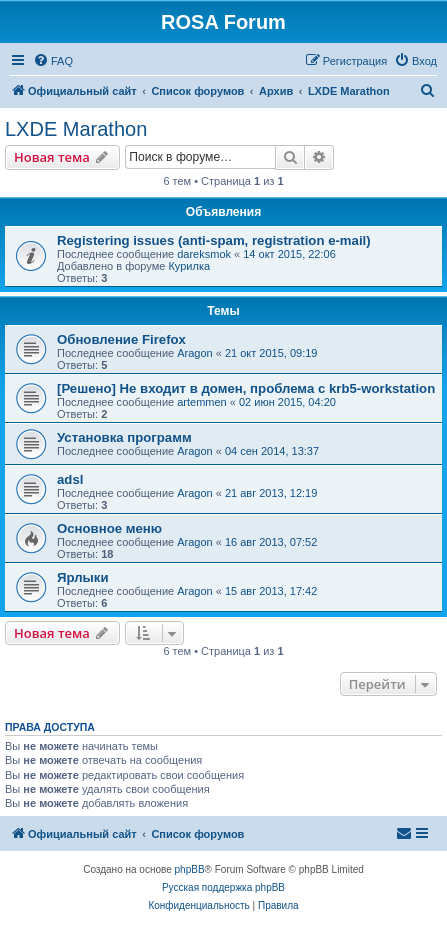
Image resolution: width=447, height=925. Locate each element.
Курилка (189, 266)
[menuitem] (53, 61)
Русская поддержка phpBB (223, 887)
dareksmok (204, 254)
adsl (70, 479)
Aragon (194, 353)
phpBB (190, 869)
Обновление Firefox (121, 339)
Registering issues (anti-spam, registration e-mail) (214, 240)
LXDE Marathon (76, 129)
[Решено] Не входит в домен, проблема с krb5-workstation (246, 388)
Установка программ (124, 437)
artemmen (202, 402)
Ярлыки (83, 577)
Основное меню (109, 528)
